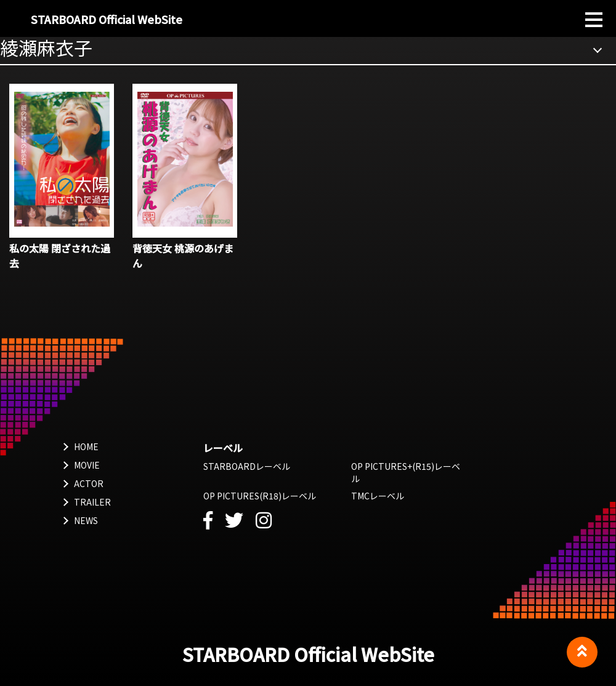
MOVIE (87, 465)
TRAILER (92, 502)
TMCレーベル (378, 496)
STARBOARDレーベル (247, 466)
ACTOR (89, 483)
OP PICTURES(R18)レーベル (260, 496)
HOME (86, 446)
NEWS (86, 520)
